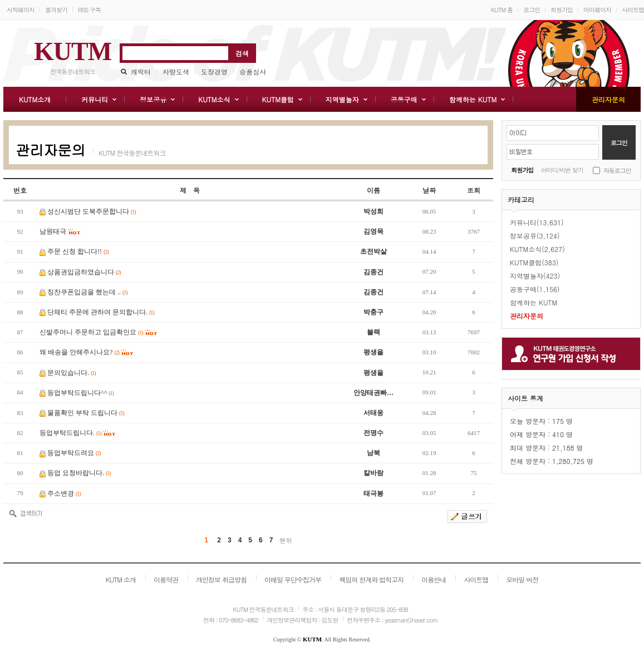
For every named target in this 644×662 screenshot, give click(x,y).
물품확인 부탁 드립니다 (86, 413)
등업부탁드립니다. (70, 433)
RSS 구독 (89, 10)
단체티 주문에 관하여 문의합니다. (101, 312)
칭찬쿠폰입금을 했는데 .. (87, 292)
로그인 (532, 10)
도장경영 (214, 71)
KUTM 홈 (502, 10)
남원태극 (53, 231)
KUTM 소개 (121, 579)
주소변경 (64, 493)
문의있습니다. (72, 373)
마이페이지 (597, 10)
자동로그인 (617, 171)
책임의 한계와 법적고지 (371, 579)
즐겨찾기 (56, 10)
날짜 (429, 190)
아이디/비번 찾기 (562, 170)
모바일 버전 (522, 579)
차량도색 (176, 71)
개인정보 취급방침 (221, 579)
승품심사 (253, 71)
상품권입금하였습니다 (84, 272)
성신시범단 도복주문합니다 (92, 211)
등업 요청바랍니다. (79, 473)
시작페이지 (21, 10)
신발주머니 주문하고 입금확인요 (91, 332)
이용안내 (434, 579)
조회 (474, 190)
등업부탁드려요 (74, 453)
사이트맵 (633, 10)
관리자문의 (50, 150)
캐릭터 (141, 71)
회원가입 (562, 10)
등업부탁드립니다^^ (80, 393)
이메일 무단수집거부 (293, 579)
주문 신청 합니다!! (78, 251)
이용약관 (166, 579)
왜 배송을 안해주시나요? (79, 352)
